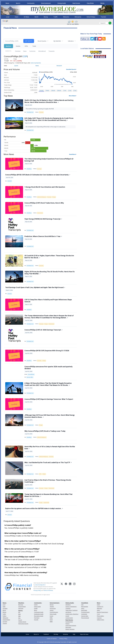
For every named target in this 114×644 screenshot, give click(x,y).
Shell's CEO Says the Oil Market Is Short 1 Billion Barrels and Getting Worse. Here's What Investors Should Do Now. (49, 101)
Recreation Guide (39, 616)
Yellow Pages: (101, 620)
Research (59, 66)
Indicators (71, 41)
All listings (68, 605)
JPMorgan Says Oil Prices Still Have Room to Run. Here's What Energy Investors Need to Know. (50, 416)
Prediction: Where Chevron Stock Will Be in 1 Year (43, 236)
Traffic (55, 17)
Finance (68, 624)
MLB (19, 614)
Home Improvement (71, 626)
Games (52, 610)
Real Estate (76, 3)
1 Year (65, 90)
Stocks (18, 46)
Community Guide (39, 612)
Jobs (82, 605)
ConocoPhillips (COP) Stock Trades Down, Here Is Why (44, 203)
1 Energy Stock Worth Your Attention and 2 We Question (45, 187)
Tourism (103, 17)
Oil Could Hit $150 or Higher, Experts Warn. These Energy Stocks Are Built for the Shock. (49, 257)
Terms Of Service (48, 590)
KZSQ (51, 620)
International (42, 51)
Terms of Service (52, 639)
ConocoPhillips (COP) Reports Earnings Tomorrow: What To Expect (49, 399)
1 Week (47, 90)
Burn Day (21, 605)
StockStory (29, 169)
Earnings (39, 169)
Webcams (66, 17)
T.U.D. (98, 614)
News (7, 3)
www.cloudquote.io (40, 585)
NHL (19, 618)
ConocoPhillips (31, 374)
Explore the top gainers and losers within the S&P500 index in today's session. (34, 508)
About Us (36, 634)
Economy (41, 112)
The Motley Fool (30, 112)
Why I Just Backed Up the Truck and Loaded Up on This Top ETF (48, 463)
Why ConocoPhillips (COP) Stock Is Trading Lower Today (45, 431)
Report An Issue (84, 634)
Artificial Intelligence (42, 197)
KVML (51, 618)
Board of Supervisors (102, 612)
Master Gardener (70, 629)
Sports (18, 3)
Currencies (32, 51)
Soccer (20, 620)
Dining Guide (62, 3)
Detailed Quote (71, 69)
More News (72, 96)
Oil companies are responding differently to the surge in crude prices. (46, 127)
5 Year (75, 90)
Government (40, 213)
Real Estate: (69, 620)
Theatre (52, 607)
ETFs (26, 46)
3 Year (70, 90)
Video (98, 610)
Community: (38, 603)
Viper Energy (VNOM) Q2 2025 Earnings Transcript (43, 219)
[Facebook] (66, 587)
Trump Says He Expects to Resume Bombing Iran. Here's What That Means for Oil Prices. (48, 495)
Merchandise (85, 607)
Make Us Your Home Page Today (91, 34)
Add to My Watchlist (36, 63)
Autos (83, 608)
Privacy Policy (37, 590)
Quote (16, 66)
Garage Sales (85, 616)
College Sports (22, 622)
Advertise (66, 634)
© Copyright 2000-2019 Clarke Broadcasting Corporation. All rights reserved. (57, 642)
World (36, 17)
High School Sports (23, 624)
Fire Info (36, 620)
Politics (4, 616)
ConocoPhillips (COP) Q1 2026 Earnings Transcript (43, 330)
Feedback (46, 634)
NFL (19, 612)
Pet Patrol (37, 618)
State (17, 17)
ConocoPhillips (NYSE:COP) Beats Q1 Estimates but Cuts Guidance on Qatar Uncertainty (38, 175)
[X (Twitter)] (62, 587)
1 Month (53, 90)
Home (27, 634)
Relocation (68, 627)
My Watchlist (57, 41)
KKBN (51, 622)
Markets (9, 46)
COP (25, 56)
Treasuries (51, 51)
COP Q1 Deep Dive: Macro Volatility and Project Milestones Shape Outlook (48, 301)
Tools (34, 46)
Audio (98, 605)
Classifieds (90, 3)
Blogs (36, 610)
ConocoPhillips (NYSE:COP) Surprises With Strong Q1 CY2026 (47, 351)
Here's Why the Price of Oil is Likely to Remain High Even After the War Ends (50, 448)
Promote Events (85, 612)
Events (36, 605)
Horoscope (53, 608)
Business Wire (30, 377)
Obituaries (78, 17)
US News (26, 17)
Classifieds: (85, 603)
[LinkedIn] (70, 587)
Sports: (21, 611)
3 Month (59, 90)
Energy (54, 197)
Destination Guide (39, 614)
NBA (19, 616)
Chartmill (10, 181)
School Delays (91, 17)
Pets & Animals (85, 618)
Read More (72, 154)
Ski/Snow (21, 608)
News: (5, 603)
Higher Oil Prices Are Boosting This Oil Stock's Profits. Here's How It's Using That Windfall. (50, 273)
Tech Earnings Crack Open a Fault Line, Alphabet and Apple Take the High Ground (35, 287)
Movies (52, 605)
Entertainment (46, 3)
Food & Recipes (54, 612)
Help (74, 634)
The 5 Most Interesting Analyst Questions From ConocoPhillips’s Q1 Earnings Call (49, 160)
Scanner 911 (100, 607)
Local (8, 17)
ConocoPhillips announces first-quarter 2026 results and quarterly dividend (48, 368)
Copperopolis (69, 618)
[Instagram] (74, 587)
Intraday (41, 90)
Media (102, 3)
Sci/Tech (5, 622)
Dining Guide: (70, 603)
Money (46, 17)
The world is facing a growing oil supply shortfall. (40, 109)
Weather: (21, 603)
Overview (18, 51)
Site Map (56, 634)
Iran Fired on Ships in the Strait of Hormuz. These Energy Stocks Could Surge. (48, 481)
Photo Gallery (100, 616)
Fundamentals (69, 622)
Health (36, 608)
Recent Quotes (42, 41)
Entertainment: (55, 603)
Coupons (99, 618)
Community (31, 3)
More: (99, 603)
